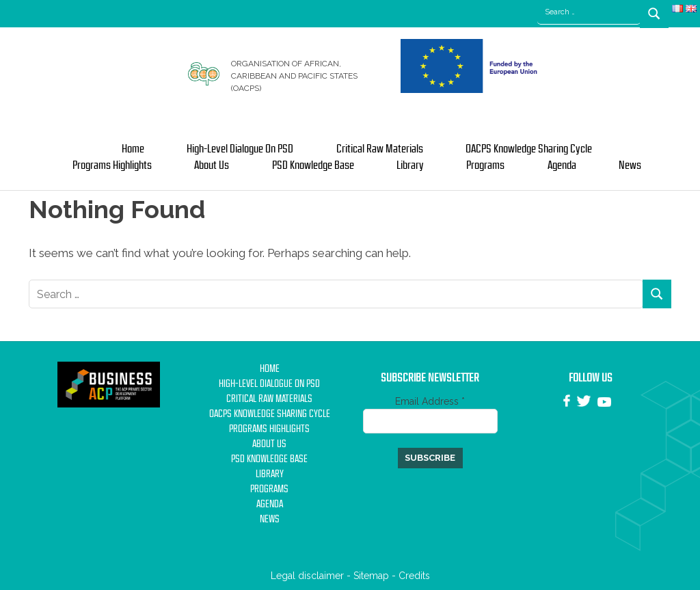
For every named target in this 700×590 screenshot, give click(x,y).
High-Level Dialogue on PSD (240, 149)
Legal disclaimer (307, 576)
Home (133, 149)
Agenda (562, 165)
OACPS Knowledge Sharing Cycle (529, 149)
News (630, 165)
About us (212, 165)
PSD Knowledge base (313, 165)
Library (410, 165)
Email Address (430, 401)
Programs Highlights (112, 165)
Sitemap (371, 576)
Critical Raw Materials (380, 149)
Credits (414, 576)
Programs (485, 165)
